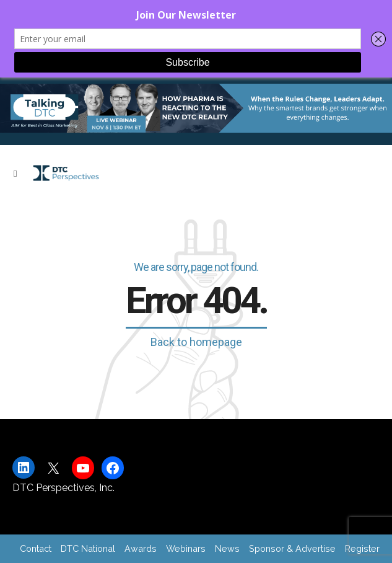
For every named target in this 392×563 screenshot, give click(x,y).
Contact (36, 548)
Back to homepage (196, 342)
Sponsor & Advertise (292, 548)
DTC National (88, 548)
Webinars (186, 548)
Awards (141, 548)
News (227, 548)
